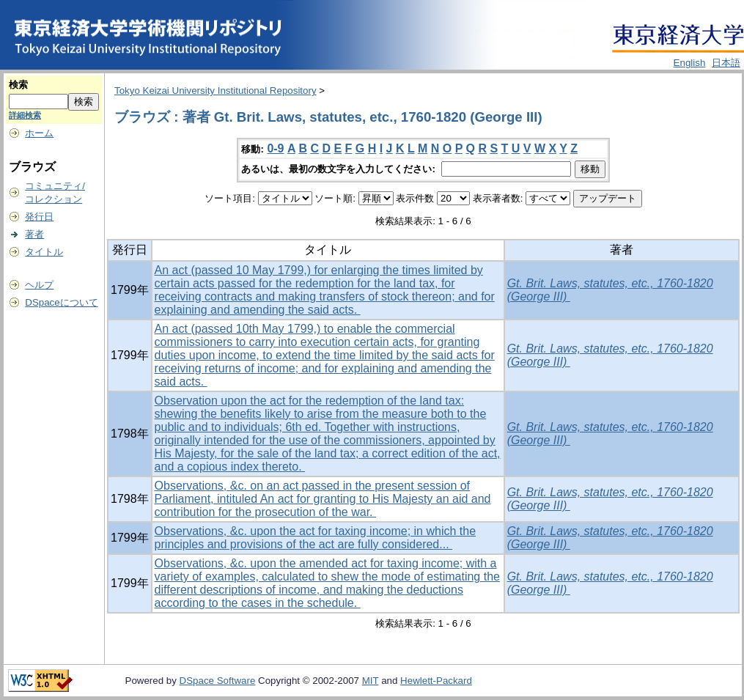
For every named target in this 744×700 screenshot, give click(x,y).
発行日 (39, 217)
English (690, 63)
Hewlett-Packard (436, 681)
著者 (34, 234)
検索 (18, 85)
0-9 (275, 148)
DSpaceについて (61, 302)
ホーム (39, 133)
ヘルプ (39, 285)
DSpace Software (218, 681)
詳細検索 (25, 115)
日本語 (726, 63)
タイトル (44, 252)
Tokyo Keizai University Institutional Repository (216, 91)
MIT (371, 681)
